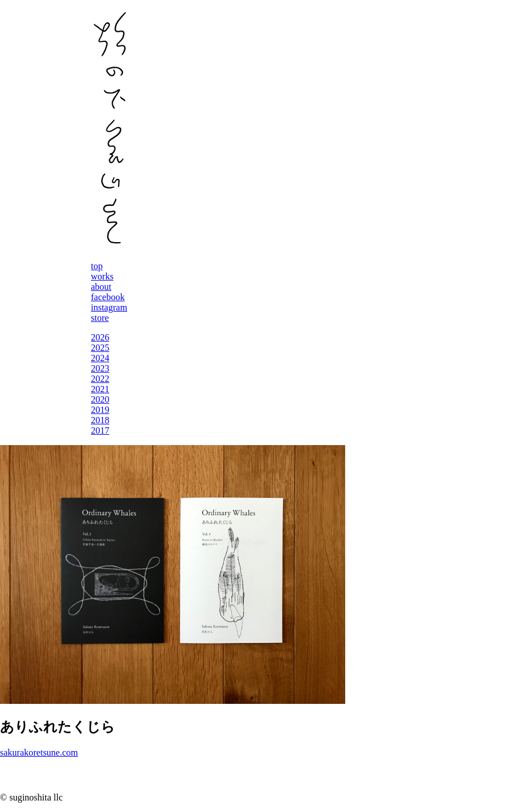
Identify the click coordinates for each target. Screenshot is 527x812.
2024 (100, 358)
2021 (100, 389)
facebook (108, 297)
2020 (100, 399)
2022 (100, 379)
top (97, 266)
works (102, 276)
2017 (100, 430)
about (101, 287)
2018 (100, 420)
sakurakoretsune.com (39, 752)
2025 (100, 348)
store (100, 318)
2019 (100, 410)
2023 (100, 368)
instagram (109, 307)
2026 (100, 337)
